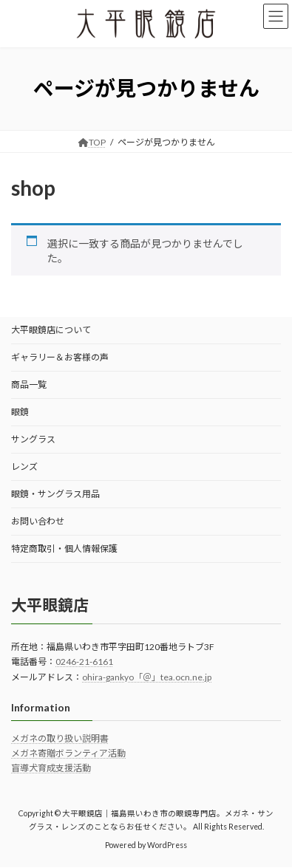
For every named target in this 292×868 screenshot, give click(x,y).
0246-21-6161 (84, 662)
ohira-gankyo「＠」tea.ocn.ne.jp (147, 677)
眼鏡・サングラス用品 (55, 494)
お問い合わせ (38, 521)
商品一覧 (29, 385)
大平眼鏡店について (51, 330)
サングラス (33, 439)
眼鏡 (20, 412)
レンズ (24, 467)
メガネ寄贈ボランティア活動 (68, 753)
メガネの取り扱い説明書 (60, 738)
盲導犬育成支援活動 (51, 769)
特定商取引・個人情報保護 (64, 549)
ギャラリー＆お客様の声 (60, 357)
